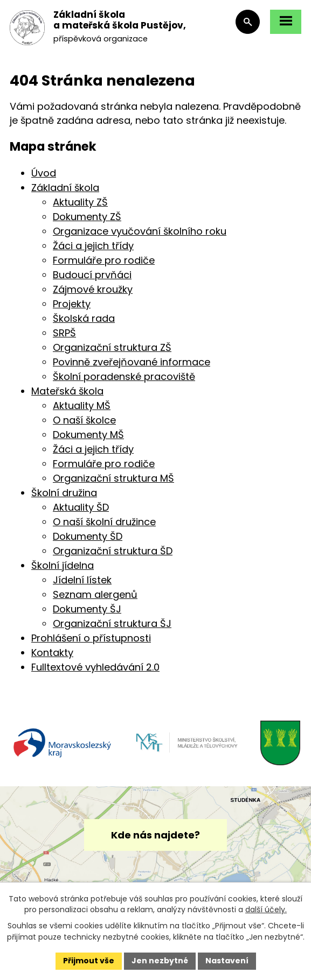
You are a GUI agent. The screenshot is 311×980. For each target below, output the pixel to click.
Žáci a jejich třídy (93, 246)
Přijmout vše (89, 961)
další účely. (266, 910)
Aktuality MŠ (82, 406)
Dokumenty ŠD (88, 536)
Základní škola (65, 188)
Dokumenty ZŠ (87, 217)
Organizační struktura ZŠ (112, 347)
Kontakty (52, 653)
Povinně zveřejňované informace (132, 362)
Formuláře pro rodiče (104, 260)
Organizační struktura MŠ (113, 478)
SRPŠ (64, 333)
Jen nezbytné (160, 961)
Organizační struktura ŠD (113, 551)
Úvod (44, 173)
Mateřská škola (67, 391)
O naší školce (84, 420)
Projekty (72, 304)
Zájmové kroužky (93, 289)
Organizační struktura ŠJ (112, 623)
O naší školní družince (104, 522)
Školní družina (64, 493)
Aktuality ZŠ (80, 202)
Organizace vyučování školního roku (140, 231)
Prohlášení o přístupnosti (91, 638)
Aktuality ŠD (81, 507)
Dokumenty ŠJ (87, 609)
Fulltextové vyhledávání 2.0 (95, 667)
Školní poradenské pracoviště (124, 376)
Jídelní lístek (82, 580)
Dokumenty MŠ (88, 435)
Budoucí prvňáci (92, 275)
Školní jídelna (63, 565)
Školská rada (84, 318)
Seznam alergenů (95, 594)
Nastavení (227, 961)
